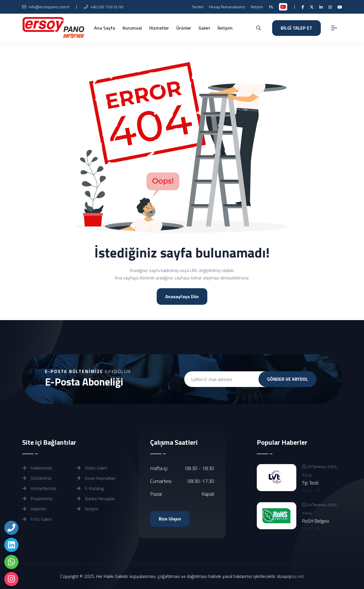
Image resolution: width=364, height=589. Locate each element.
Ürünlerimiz (37, 478)
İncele (311, 490)
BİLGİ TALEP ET (296, 28)
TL (271, 7)
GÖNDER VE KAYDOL (288, 379)
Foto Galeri (37, 519)
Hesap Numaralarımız (227, 7)
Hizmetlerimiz (39, 488)
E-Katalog (90, 488)
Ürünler (184, 28)
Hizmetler (159, 28)
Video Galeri (92, 468)
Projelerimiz (38, 499)
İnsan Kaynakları (96, 478)
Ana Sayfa (105, 28)
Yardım (198, 7)
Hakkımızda (37, 468)
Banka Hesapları (96, 499)
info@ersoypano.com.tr (46, 7)
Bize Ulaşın (170, 519)
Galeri (204, 28)
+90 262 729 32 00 (104, 7)
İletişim (257, 7)
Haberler (34, 509)
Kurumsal (132, 28)
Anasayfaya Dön (182, 296)
